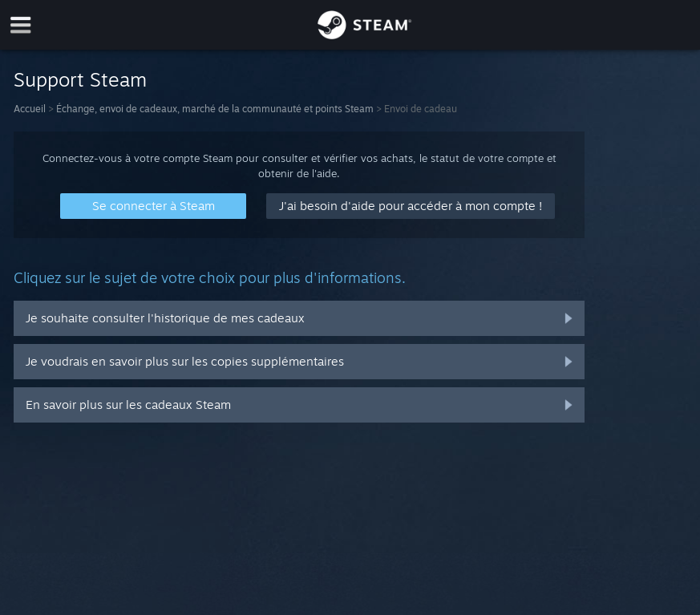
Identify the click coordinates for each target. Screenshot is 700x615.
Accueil (30, 109)
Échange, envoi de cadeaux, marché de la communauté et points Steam (215, 109)
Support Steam (80, 79)
